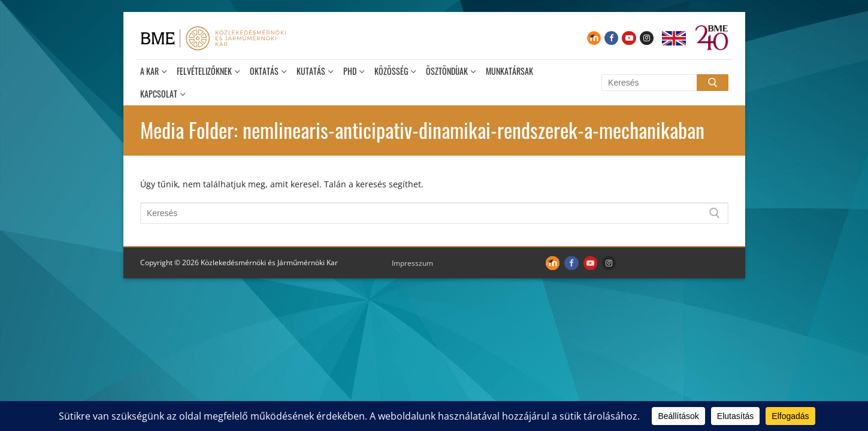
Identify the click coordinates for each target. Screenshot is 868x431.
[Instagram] (647, 38)
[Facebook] (611, 38)
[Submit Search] (712, 83)
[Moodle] (594, 38)
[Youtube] (629, 38)
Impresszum (412, 263)
